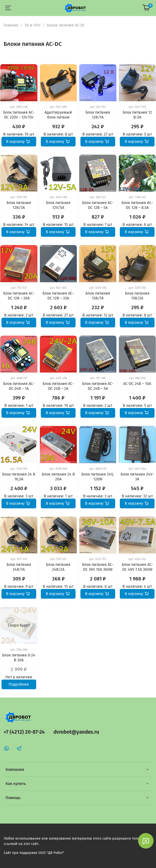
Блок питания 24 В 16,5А (19, 477)
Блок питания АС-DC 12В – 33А (58, 296)
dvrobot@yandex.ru (76, 732)
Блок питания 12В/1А (98, 115)
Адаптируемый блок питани (58, 115)
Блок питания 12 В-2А (137, 115)
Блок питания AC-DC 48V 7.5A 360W (137, 567)
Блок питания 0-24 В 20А (19, 658)
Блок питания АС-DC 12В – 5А (98, 205)
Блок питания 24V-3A (137, 477)
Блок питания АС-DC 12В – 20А (19, 296)
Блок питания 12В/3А (19, 205)
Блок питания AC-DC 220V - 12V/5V (19, 115)
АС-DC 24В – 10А (137, 384)
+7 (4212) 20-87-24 (24, 732)
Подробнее (19, 684)
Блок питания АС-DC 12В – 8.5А (137, 205)
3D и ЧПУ (33, 25)
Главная (11, 25)
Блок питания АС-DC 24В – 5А (98, 386)
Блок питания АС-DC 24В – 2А (58, 386)
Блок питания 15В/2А (137, 296)
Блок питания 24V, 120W (98, 477)
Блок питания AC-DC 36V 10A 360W (98, 567)
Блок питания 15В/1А (98, 296)
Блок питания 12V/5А (58, 205)
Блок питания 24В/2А (58, 567)
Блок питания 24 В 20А (58, 477)
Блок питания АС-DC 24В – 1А (19, 386)
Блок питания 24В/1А (19, 567)
